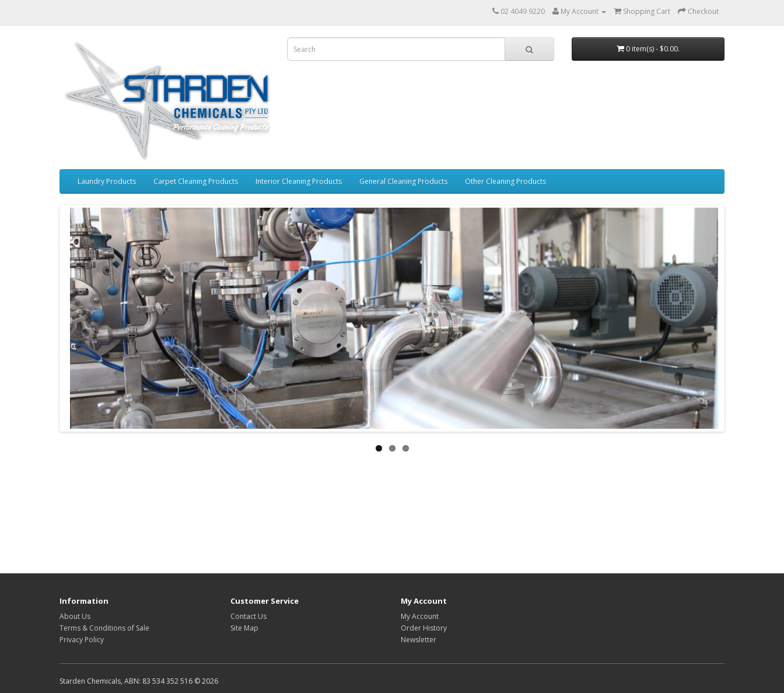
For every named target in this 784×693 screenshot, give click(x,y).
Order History (424, 628)
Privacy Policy (82, 640)
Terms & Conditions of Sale (104, 628)
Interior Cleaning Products (299, 181)
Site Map (244, 628)
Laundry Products (107, 181)
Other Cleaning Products (505, 181)
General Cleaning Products (403, 181)
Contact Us (249, 616)
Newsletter (419, 640)
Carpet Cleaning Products (196, 181)
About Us (75, 616)
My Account (420, 616)
